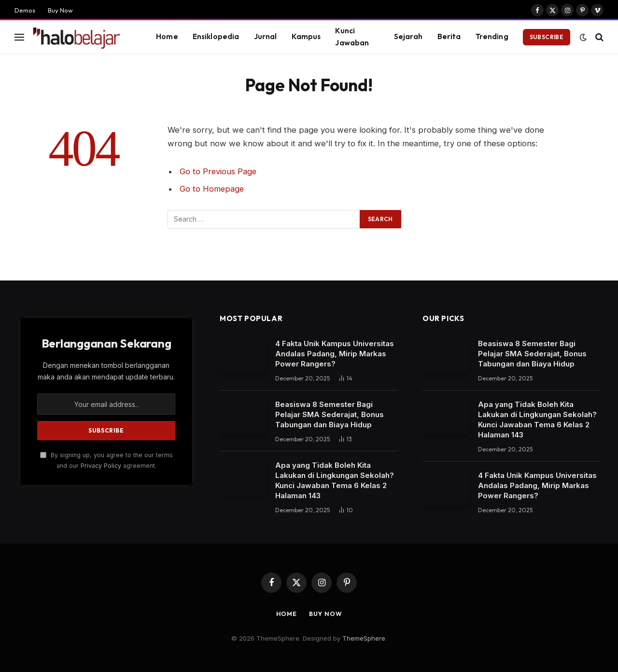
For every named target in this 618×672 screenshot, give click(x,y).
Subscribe (547, 37)
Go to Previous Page (218, 171)
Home (167, 36)
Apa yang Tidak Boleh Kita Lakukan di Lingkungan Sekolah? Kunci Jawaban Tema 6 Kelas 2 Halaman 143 (335, 480)
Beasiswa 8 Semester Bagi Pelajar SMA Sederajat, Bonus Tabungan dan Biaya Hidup (330, 414)
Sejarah (408, 36)
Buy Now (60, 10)
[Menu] (19, 37)
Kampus (306, 36)
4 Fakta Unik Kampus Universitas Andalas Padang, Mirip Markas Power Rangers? (335, 354)
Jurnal (266, 36)
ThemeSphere (364, 638)
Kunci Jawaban (352, 37)
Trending (492, 36)
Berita (449, 36)
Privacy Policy (101, 466)
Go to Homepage (212, 189)
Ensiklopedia (216, 36)
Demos (25, 10)
